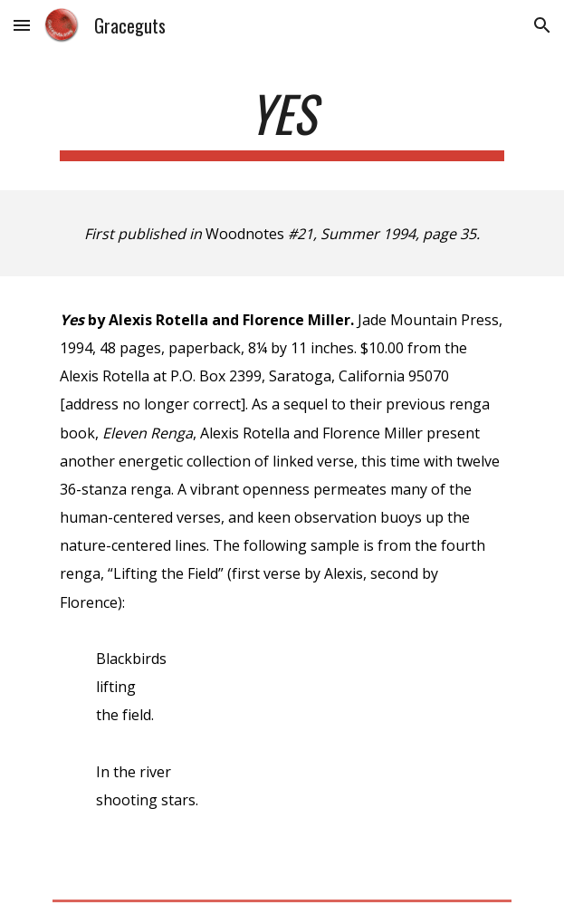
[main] (282, 122)
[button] (22, 25)
